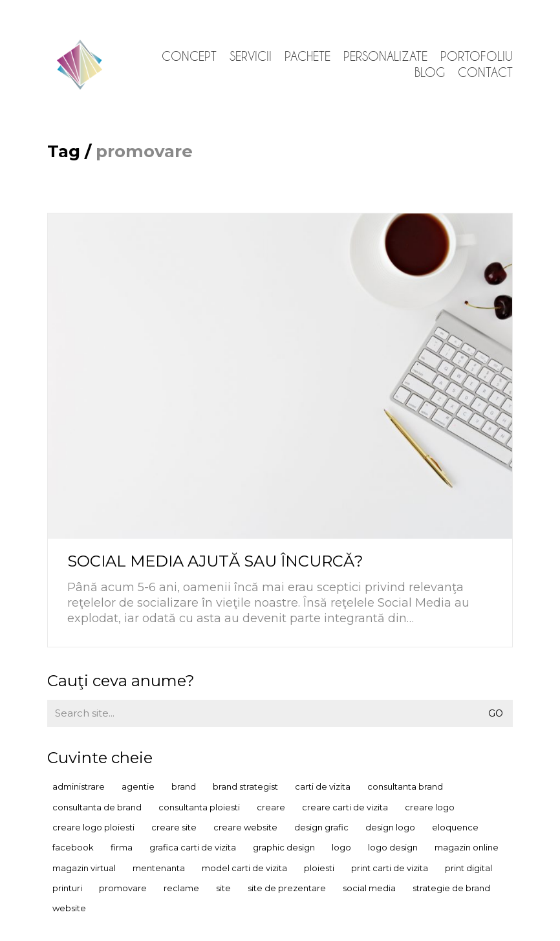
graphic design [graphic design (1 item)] (284, 847)
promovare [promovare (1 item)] (123, 888)
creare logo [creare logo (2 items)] (430, 807)
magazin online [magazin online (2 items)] (467, 847)
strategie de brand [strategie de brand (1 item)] (451, 888)
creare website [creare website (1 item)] (245, 827)
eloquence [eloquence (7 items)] (455, 827)
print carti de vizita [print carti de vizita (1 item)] (390, 868)
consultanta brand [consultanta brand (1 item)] (405, 786)
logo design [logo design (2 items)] (393, 847)
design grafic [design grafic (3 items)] (321, 827)
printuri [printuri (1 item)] (67, 888)
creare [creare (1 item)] (271, 807)
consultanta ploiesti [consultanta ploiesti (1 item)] (199, 807)
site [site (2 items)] (223, 888)
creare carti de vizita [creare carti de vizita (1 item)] (345, 807)
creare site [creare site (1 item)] (174, 827)
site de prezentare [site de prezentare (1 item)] (287, 888)
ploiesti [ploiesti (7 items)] (319, 868)
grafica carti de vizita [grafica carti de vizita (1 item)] (193, 847)
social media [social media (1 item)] (369, 888)
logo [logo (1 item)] (341, 847)
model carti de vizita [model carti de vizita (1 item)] (244, 868)
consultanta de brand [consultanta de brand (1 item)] (97, 807)
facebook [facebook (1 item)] (73, 847)
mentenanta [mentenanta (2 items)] (159, 868)
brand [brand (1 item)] (184, 786)
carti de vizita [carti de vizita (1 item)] (323, 786)
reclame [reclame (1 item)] (181, 888)
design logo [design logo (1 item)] (390, 827)
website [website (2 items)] (69, 908)
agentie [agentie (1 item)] (138, 786)
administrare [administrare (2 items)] (79, 786)
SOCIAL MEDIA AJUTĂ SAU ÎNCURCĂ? (215, 561)
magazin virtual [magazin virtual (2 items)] (84, 868)
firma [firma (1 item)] (122, 847)
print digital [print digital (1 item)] (468, 868)
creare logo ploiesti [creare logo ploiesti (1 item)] (93, 827)
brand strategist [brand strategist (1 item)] (245, 786)
